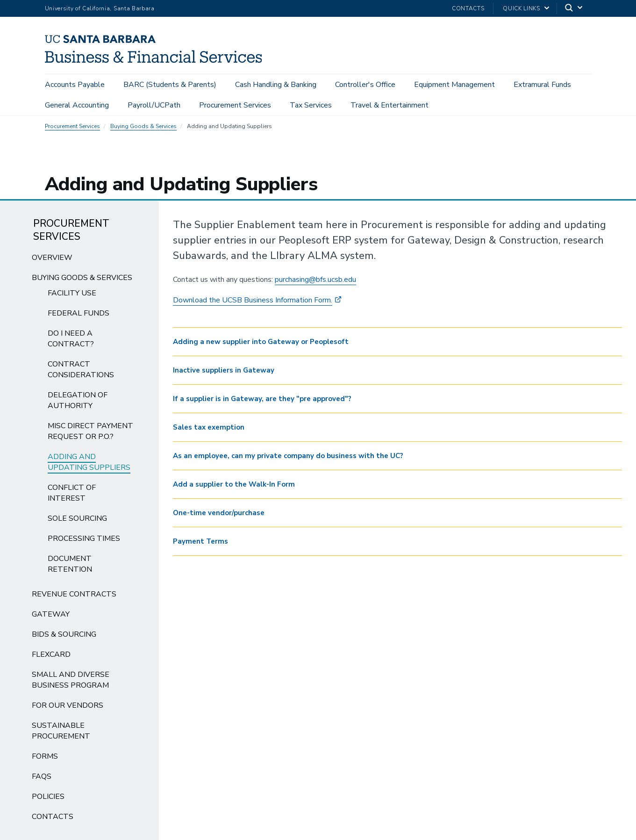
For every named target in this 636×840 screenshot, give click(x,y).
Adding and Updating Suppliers (89, 465)
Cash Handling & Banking (276, 85)
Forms (45, 759)
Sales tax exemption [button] (209, 430)
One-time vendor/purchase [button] (219, 516)
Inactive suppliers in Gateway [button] (224, 373)
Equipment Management (454, 85)
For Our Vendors (68, 708)
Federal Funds (79, 316)
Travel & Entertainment (389, 106)
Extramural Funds (542, 85)
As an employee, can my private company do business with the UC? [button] (288, 459)
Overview (52, 260)
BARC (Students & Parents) (170, 85)
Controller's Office (365, 85)
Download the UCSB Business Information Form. (253, 303)
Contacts (468, 8)
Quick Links (521, 8)
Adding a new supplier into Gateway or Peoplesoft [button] (261, 345)
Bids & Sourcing (64, 637)
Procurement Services (235, 106)
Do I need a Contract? (71, 341)
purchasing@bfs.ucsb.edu (315, 282)
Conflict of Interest (72, 496)
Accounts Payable (75, 85)
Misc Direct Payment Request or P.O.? (90, 434)
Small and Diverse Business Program (71, 683)
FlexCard (51, 657)
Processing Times (84, 541)
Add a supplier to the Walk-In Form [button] (234, 487)
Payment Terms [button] (200, 544)
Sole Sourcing (77, 521)
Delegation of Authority (78, 403)
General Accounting (77, 106)
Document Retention (70, 567)
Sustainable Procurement (61, 734)
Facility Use (72, 296)
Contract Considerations (81, 372)
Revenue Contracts (74, 597)
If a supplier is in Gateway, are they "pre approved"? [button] (262, 402)
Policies (48, 799)
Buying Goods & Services (143, 129)
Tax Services (311, 106)
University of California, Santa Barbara (100, 8)
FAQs (42, 779)
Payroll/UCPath (154, 106)
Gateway (51, 617)
